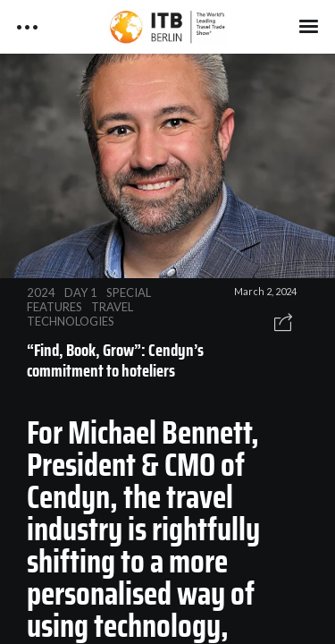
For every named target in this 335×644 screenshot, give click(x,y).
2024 (41, 292)
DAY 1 (81, 292)
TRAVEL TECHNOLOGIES (80, 314)
